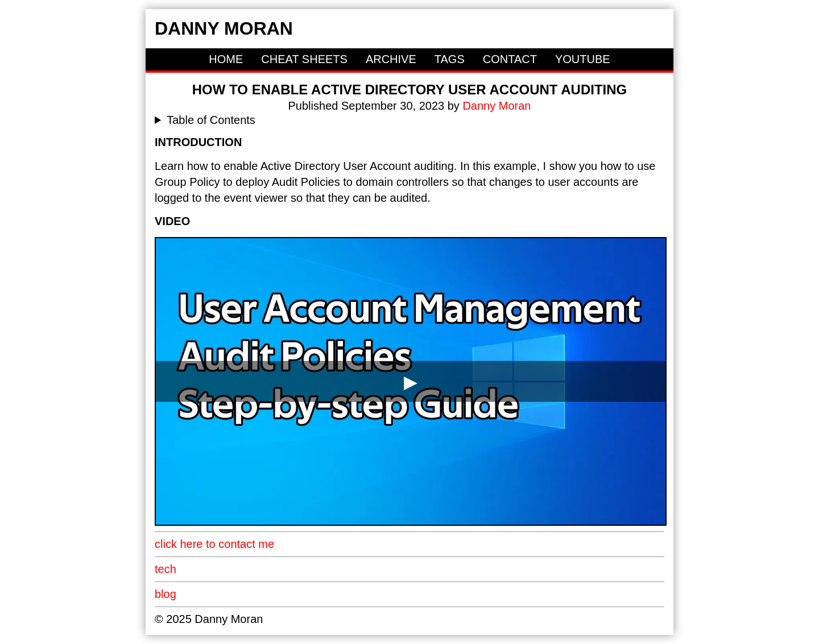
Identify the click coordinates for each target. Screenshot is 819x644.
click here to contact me (214, 544)
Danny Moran (224, 28)
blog (166, 594)
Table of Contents (211, 120)
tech (166, 569)
